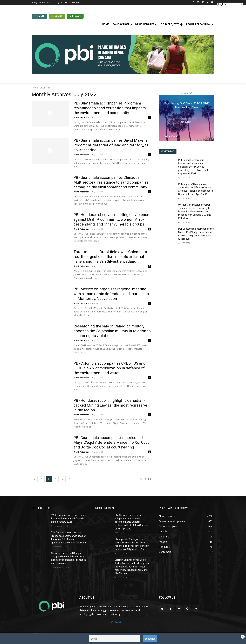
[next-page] (70, 479)
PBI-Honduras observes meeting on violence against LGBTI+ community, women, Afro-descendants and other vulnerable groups (111, 219)
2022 (42, 88)
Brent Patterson (81, 117)
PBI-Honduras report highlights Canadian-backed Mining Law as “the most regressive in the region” (110, 405)
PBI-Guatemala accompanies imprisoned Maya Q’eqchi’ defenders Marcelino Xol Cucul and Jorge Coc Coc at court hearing (112, 442)
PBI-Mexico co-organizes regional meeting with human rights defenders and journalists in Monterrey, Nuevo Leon (111, 294)
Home (35, 88)
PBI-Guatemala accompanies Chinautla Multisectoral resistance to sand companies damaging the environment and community (111, 182)
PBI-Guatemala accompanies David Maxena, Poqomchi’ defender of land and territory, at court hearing (111, 145)
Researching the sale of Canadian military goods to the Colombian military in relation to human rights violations (112, 331)
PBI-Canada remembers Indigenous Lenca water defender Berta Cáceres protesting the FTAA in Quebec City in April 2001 (195, 167)
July (49, 88)
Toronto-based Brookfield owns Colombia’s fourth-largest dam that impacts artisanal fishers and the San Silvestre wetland (110, 257)
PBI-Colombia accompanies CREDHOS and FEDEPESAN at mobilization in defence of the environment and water (110, 368)
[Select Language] (230, 4)
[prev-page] (35, 479)
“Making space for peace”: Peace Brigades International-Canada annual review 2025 (69, 518)
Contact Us (115, 622)
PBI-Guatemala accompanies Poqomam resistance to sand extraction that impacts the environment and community (110, 108)
